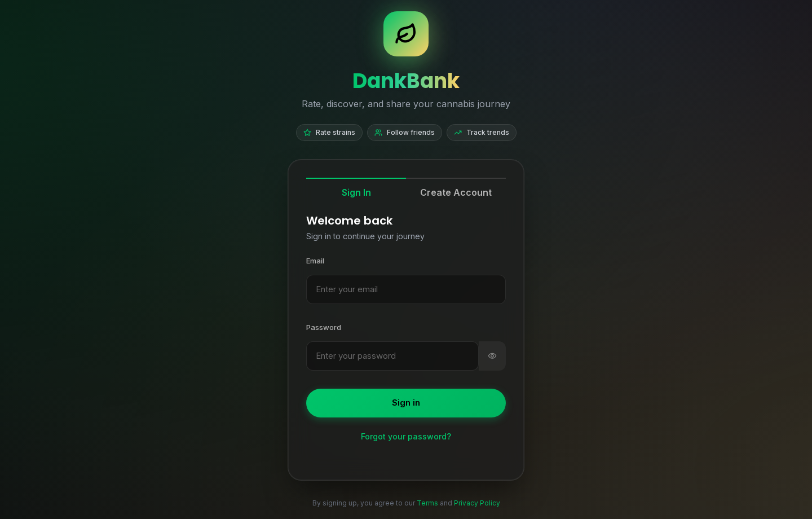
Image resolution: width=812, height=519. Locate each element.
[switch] (492, 356)
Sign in (406, 403)
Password (324, 327)
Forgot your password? (406, 436)
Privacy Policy (477, 503)
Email (315, 261)
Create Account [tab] (456, 192)
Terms (427, 503)
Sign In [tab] (356, 192)
